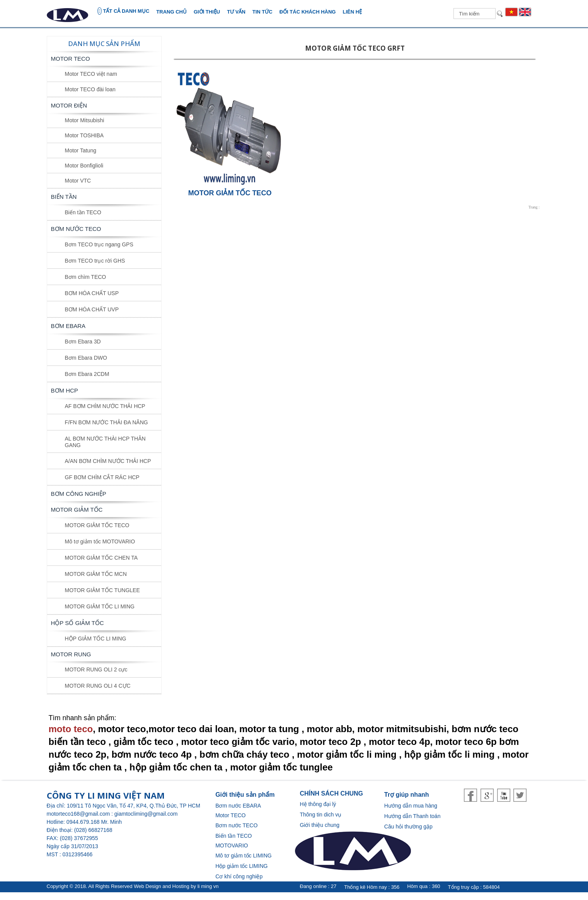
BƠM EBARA (68, 326)
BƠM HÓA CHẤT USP (92, 293)
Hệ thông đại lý (318, 804)
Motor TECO (71, 59)
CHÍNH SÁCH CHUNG (331, 793)
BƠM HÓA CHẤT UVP (92, 309)
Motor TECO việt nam (91, 74)
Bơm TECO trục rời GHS (95, 261)
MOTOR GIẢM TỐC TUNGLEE (102, 590)
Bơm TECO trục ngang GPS (99, 244)
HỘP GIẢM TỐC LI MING (96, 639)
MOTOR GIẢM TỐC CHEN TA (101, 558)
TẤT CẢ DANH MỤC (123, 11)
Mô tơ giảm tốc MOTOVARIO (100, 541)
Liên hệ (352, 12)
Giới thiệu (207, 12)
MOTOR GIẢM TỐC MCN (96, 574)
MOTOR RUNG (71, 654)
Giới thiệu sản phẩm (245, 795)
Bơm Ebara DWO (86, 358)
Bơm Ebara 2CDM (87, 374)
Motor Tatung (81, 150)
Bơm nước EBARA (238, 806)
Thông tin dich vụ (320, 815)
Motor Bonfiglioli (84, 166)
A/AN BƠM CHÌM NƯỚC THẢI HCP (108, 461)
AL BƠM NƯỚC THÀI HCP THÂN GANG (105, 442)
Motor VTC (78, 181)
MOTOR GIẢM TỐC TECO (97, 525)
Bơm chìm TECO (86, 277)
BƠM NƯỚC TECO (76, 229)
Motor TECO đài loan (90, 89)
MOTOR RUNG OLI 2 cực (96, 669)
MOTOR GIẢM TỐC (77, 510)
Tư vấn (236, 12)
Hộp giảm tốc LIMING (241, 866)
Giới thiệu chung (320, 825)
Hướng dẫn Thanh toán (412, 816)
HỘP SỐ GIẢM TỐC (78, 623)
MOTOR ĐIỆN (69, 105)
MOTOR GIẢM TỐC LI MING (100, 606)
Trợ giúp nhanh (407, 795)
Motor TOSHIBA (84, 135)
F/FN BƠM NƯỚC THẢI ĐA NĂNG (107, 422)
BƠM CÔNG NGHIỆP (79, 494)
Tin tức (262, 12)
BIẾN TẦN (64, 197)
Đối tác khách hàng (308, 12)
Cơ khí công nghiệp (239, 876)
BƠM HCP (65, 390)
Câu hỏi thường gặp (408, 827)
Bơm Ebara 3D (83, 342)
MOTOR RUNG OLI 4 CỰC (98, 686)
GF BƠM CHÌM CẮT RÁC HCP (102, 477)
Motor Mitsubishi (85, 120)
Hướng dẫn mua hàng (411, 806)
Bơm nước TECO (236, 825)
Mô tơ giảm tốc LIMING (244, 856)
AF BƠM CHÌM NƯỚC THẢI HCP (105, 406)
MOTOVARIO (232, 845)
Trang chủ (171, 12)
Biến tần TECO (83, 212)
